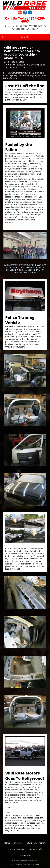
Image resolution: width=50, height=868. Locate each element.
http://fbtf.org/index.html (18, 227)
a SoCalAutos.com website (21, 864)
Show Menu (16, 37)
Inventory (18, 843)
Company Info (35, 849)
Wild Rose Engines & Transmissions (25, 861)
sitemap (36, 864)
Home (7, 843)
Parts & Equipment (17, 849)
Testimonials (25, 856)
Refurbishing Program (36, 843)
